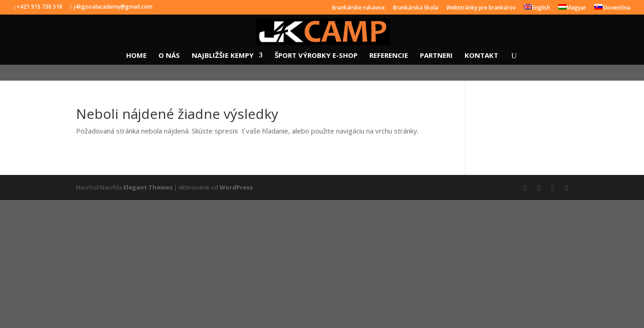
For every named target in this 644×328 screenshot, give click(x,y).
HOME (136, 56)
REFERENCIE (389, 56)
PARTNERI (436, 56)
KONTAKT (481, 56)
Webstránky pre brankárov (481, 8)
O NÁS (169, 56)
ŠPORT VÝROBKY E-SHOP (316, 56)
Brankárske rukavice (358, 8)
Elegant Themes (148, 187)
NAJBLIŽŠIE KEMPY (223, 56)
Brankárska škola (416, 8)
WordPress (236, 187)
